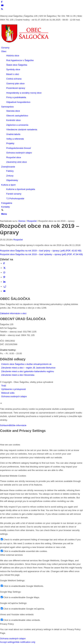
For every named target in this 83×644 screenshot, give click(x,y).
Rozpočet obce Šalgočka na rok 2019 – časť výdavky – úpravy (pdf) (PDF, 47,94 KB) (41, 254)
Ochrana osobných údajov (13, 639)
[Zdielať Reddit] (5, 286)
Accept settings (7, 642)
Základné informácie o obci (13, 313)
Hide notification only (25, 642)
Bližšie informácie (18, 425)
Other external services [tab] (11, 555)
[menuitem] (42, 48)
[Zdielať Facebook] (4, 263)
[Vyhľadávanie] (2, 210)
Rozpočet (18, 240)
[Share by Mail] (4, 291)
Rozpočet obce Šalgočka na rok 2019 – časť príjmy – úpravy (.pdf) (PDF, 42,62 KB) (41, 251)
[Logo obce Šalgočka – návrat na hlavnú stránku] (25, 44)
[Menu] (4, 214)
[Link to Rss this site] (2, 9)
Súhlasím (5, 425)
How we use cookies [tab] (10, 445)
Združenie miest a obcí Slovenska (18, 375)
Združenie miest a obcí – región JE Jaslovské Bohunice (28, 368)
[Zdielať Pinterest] (4, 277)
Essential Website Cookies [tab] (13, 476)
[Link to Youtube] (2, 5)
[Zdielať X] (4, 268)
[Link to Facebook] (2, 2)
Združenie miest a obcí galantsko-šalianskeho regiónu (28, 371)
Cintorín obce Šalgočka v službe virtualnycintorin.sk (26, 364)
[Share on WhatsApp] (4, 272)
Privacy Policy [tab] (7, 624)
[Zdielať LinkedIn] (4, 282)
